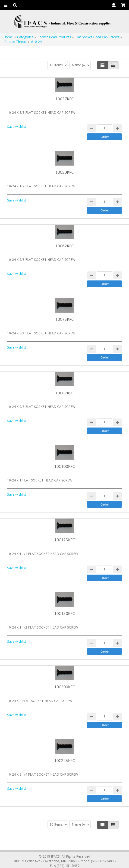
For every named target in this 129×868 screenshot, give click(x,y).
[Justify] (113, 65)
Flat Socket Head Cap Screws (97, 37)
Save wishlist (17, 127)
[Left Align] (102, 65)
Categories (25, 37)
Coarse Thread (16, 42)
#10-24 (36, 42)
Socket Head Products (54, 37)
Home (8, 37)
